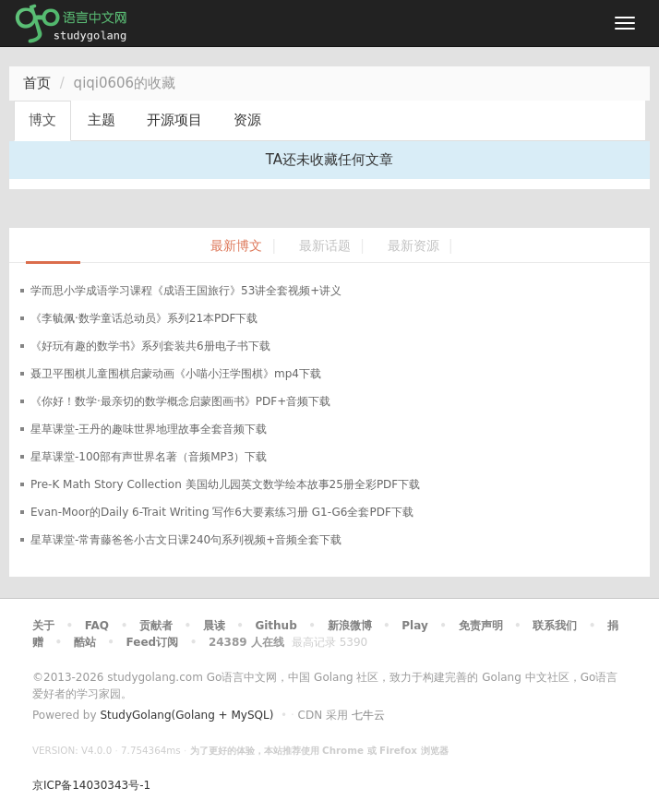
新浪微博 (350, 626)
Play (414, 626)
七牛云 (368, 715)
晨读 (214, 626)
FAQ (97, 626)
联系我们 (555, 626)
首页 (37, 83)
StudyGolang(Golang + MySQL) (186, 715)
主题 (102, 120)
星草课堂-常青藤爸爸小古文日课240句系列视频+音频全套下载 (186, 540)
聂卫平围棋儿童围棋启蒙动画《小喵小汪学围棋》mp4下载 (176, 374)
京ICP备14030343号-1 (91, 785)
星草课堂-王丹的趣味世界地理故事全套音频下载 (149, 429)
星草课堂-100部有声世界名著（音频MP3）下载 (149, 457)
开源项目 (174, 120)
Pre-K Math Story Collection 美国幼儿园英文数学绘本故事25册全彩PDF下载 (225, 484)
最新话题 (325, 246)
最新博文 (236, 246)
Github (276, 626)
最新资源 (413, 246)
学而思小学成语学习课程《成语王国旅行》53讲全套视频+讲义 (186, 291)
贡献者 (156, 626)
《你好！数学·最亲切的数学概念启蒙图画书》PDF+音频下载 (180, 401)
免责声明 (481, 626)
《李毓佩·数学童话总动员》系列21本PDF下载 (144, 318)
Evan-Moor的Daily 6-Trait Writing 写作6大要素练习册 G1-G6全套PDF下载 (222, 512)
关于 (43, 626)
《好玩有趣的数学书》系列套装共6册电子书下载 (150, 346)
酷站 (85, 642)
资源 (247, 120)
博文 (42, 120)
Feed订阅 (153, 642)
